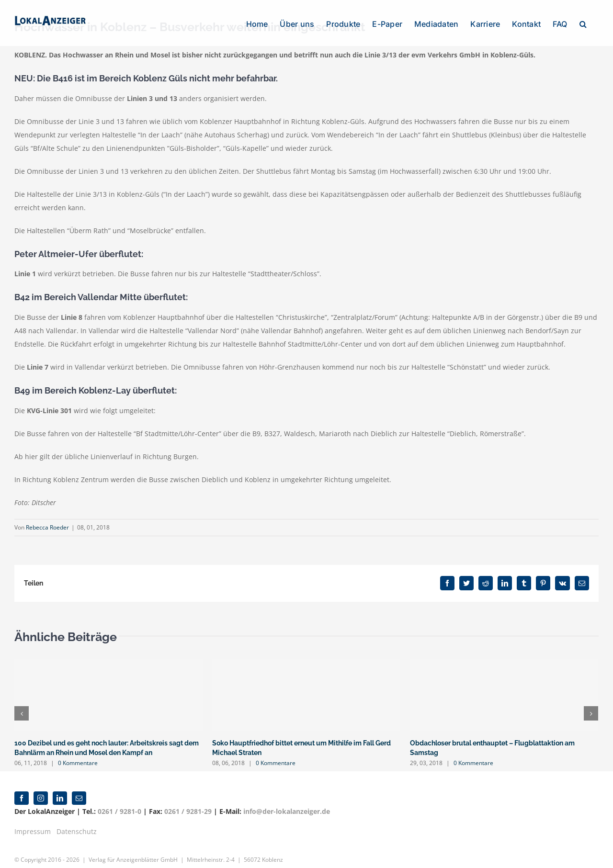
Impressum (33, 822)
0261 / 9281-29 (188, 802)
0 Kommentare (78, 763)
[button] (583, 23)
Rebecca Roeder (47, 527)
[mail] (79, 789)
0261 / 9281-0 (119, 802)
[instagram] (41, 789)
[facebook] (22, 789)
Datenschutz (77, 822)
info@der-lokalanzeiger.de (287, 802)
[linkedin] (60, 789)
